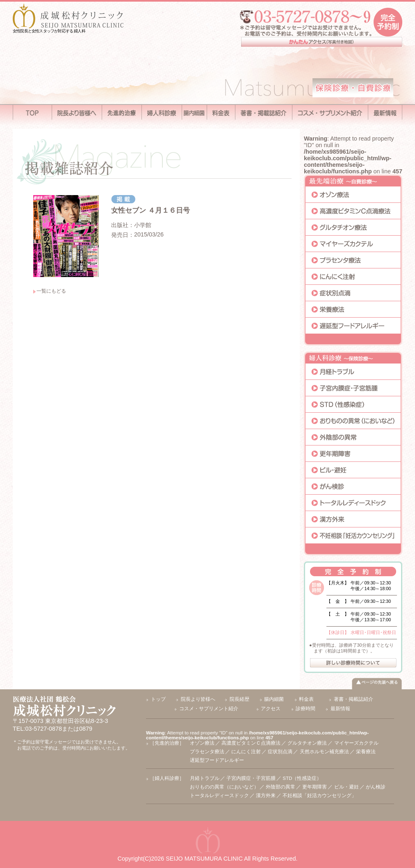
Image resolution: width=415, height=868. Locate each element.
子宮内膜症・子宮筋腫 (251, 778)
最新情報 (340, 709)
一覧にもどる (51, 291)
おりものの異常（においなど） (224, 787)
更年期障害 (315, 787)
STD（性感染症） (302, 778)
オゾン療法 (202, 743)
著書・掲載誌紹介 (353, 699)
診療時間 (306, 709)
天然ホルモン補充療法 (324, 752)
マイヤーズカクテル (356, 743)
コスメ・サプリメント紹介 (209, 709)
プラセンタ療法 (207, 752)
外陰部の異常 (280, 787)
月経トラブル (205, 778)
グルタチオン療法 (307, 743)
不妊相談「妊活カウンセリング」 (319, 795)
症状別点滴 (280, 752)
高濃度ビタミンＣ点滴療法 (251, 743)
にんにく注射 (246, 752)
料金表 (306, 699)
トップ (158, 699)
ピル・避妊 (347, 787)
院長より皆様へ (198, 699)
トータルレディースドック (219, 795)
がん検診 (376, 787)
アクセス (271, 709)
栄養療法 (366, 752)
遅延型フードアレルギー (217, 760)
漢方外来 (266, 795)
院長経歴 (239, 699)
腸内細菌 (274, 699)
